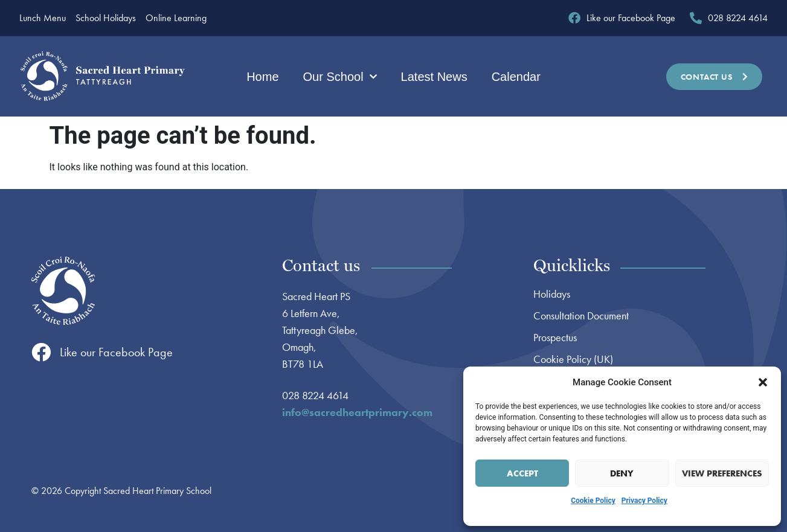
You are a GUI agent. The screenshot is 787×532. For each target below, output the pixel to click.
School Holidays (106, 18)
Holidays (552, 294)
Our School (340, 77)
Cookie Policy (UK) (573, 359)
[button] (763, 382)
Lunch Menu (43, 18)
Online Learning (176, 18)
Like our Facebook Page (116, 352)
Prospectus (555, 338)
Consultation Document (581, 316)
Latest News (434, 77)
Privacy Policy (644, 501)
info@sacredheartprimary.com (357, 412)
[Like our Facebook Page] (41, 352)
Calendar (516, 77)
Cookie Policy (593, 501)
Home (262, 77)
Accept (522, 473)
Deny (622, 473)
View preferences (722, 473)
